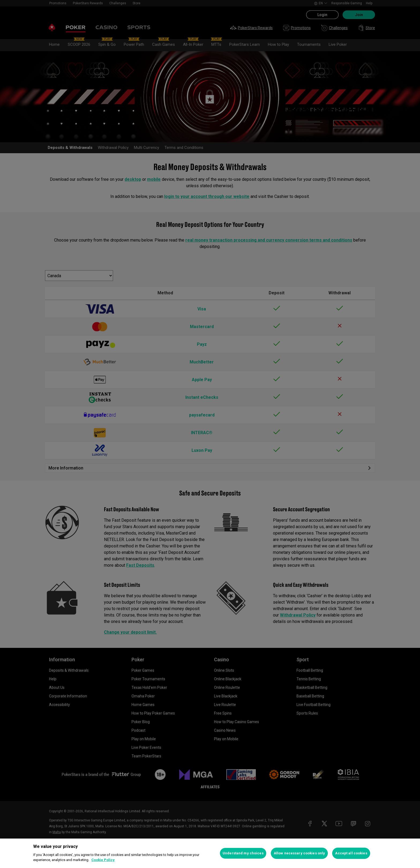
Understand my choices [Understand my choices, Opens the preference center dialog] (243, 853)
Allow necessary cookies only (299, 853)
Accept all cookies (351, 853)
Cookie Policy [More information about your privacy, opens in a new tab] (103, 860)
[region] (210, 853)
